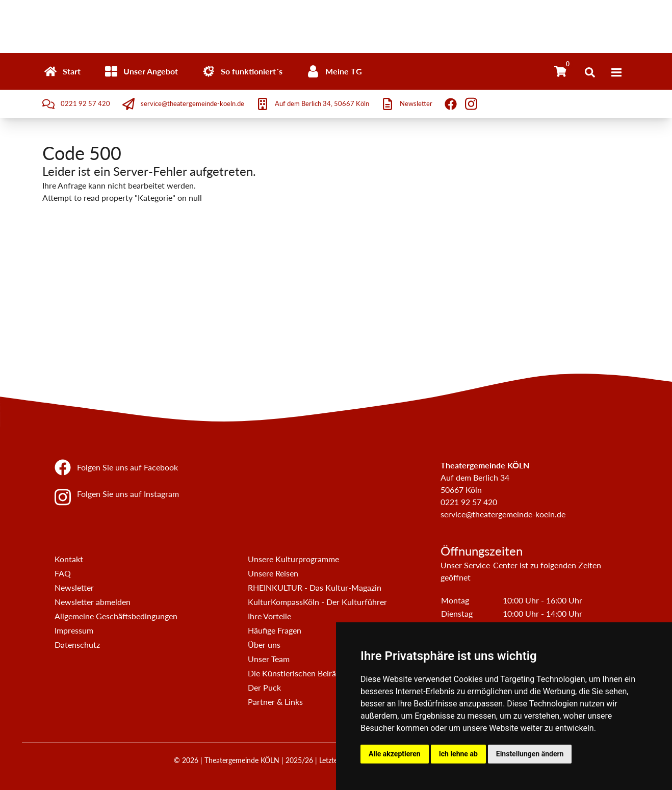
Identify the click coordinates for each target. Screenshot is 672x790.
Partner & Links (275, 702)
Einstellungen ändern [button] (530, 754)
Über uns (264, 644)
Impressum (74, 630)
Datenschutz (77, 644)
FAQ (63, 573)
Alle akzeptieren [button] (395, 754)
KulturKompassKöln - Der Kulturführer (317, 602)
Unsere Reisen (273, 573)
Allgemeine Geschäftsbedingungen (116, 616)
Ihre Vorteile (269, 616)
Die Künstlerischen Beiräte (295, 673)
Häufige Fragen (275, 630)
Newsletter (74, 587)
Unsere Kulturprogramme (293, 559)
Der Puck (264, 687)
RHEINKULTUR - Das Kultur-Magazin (315, 587)
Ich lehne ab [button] (458, 754)
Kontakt (69, 559)
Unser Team (269, 659)
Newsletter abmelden (93, 602)
